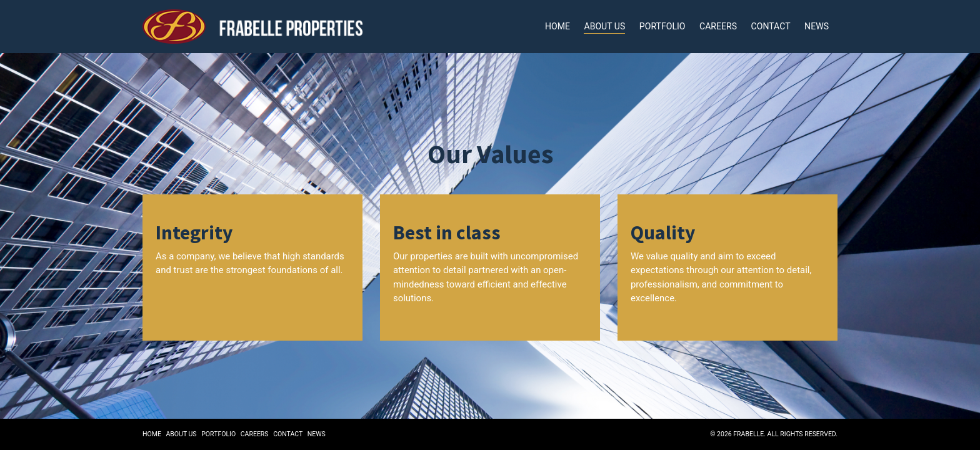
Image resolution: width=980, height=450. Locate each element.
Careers (719, 26)
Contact (771, 26)
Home (559, 26)
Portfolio (663, 26)
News (817, 26)
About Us (606, 26)
